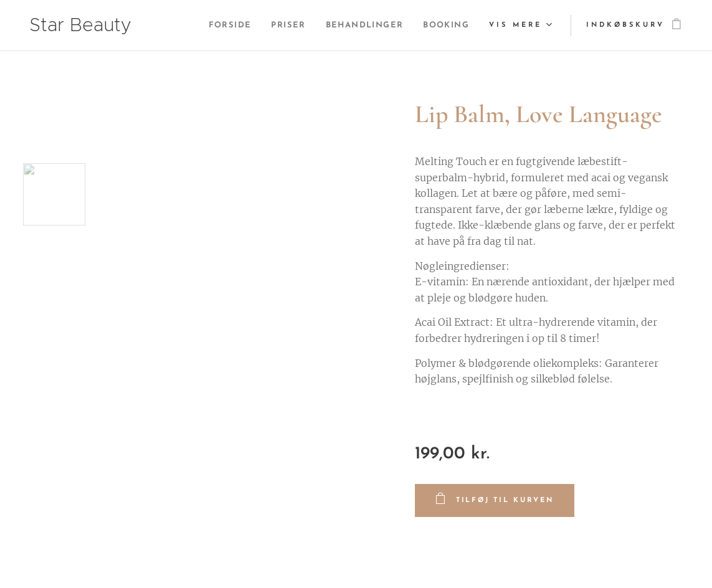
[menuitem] (213, 26)
